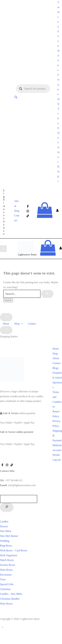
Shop (17, 211)
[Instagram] (28, 211)
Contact (17, 218)
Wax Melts (6, 531)
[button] (16, 98)
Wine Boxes (6, 570)
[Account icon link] (57, 211)
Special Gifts (7, 584)
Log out (56, 460)
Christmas (5, 589)
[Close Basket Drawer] (6, 330)
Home (56, 349)
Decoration (6, 575)
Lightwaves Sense (4, 212)
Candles (4, 521)
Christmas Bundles (10, 599)
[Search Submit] (47, 294)
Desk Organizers (9, 555)
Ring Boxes (6, 546)
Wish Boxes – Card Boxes (14, 550)
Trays (3, 579)
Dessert (4, 526)
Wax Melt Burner (9, 536)
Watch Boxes (7, 560)
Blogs (55, 368)
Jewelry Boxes (8, 565)
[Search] (7, 507)
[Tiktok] (28, 216)
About (17, 203)
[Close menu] (6, 317)
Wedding (5, 541)
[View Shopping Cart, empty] (45, 211)
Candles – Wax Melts (11, 594)
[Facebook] (28, 206)
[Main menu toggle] (3, 249)
